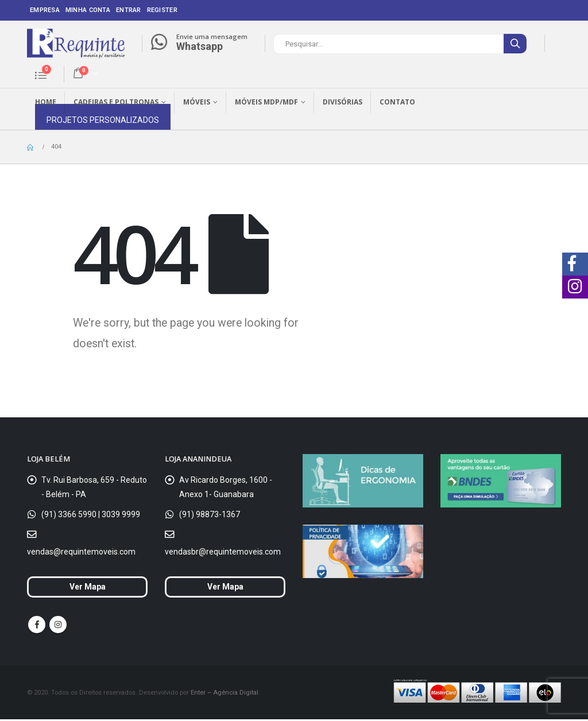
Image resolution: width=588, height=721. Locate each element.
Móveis (197, 102)
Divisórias (343, 102)
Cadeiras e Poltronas (116, 102)
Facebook (37, 626)
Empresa (45, 10)
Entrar (129, 10)
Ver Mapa (88, 588)
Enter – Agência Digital (225, 694)
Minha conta (88, 10)
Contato (397, 102)
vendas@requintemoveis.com (81, 552)
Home (46, 102)
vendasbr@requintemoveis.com (223, 552)
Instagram (58, 626)
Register (162, 10)
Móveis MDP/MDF (266, 102)
